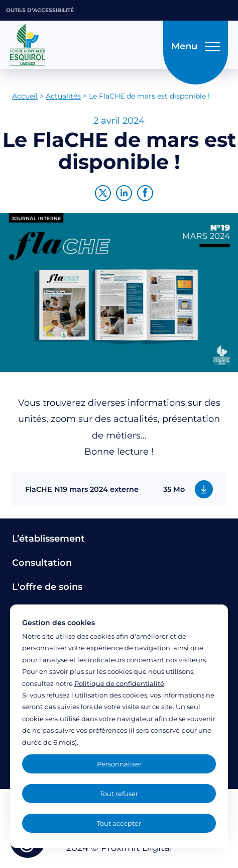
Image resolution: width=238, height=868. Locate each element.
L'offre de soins (47, 587)
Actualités (63, 96)
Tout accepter (119, 823)
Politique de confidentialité (119, 683)
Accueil (25, 96)
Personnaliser (119, 764)
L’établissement (48, 539)
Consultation (42, 563)
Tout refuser (119, 794)
